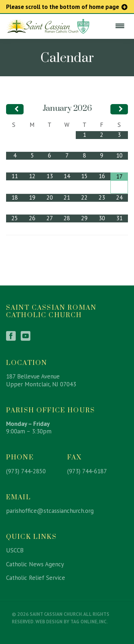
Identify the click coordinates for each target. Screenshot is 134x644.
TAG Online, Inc (88, 622)
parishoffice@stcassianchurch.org (50, 511)
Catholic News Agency (35, 564)
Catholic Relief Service (36, 578)
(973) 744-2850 (26, 471)
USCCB (15, 550)
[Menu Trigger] (120, 26)
